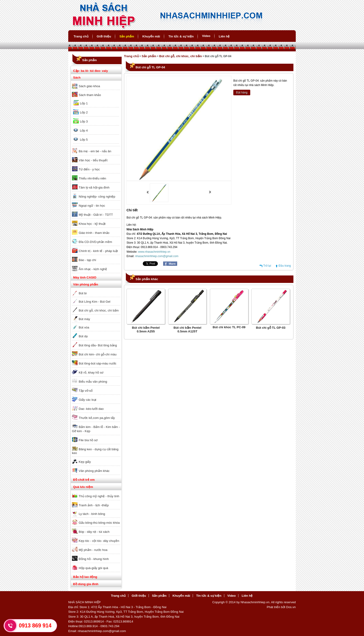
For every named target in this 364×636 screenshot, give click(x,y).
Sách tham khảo (90, 95)
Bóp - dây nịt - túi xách (94, 532)
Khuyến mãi (151, 36)
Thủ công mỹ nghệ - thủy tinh (99, 496)
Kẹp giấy (85, 462)
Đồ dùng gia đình (86, 584)
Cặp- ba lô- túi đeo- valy (91, 71)
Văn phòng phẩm (86, 284)
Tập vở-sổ (86, 391)
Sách (77, 78)
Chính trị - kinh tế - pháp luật (98, 251)
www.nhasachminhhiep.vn (154, 252)
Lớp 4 (84, 131)
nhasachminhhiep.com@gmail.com (157, 256)
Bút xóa (84, 327)
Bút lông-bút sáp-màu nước (97, 363)
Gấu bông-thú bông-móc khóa (99, 523)
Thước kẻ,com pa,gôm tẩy (97, 418)
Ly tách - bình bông (92, 514)
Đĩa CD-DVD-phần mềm (95, 242)
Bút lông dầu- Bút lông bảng (98, 345)
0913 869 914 (35, 626)
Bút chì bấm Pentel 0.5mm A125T (188, 330)
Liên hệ (224, 36)
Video (206, 36)
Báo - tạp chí (87, 260)
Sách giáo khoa (89, 86)
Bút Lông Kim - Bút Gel (94, 302)
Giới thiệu (104, 36)
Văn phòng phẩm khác (94, 471)
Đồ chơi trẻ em (84, 480)
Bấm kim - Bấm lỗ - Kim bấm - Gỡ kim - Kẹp (96, 429)
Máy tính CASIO (85, 277)
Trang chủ (81, 36)
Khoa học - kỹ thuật (92, 224)
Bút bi (83, 293)
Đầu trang (285, 266)
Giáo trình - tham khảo (94, 233)
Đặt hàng (242, 93)
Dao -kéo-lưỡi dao (91, 409)
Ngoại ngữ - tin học (92, 206)
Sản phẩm (127, 36)
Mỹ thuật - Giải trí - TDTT (96, 215)
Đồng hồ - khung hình (94, 559)
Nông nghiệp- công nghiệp (97, 197)
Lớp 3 (84, 121)
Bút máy (84, 319)
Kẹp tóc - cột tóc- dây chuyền (99, 541)
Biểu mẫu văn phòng (93, 382)
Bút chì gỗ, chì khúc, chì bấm (99, 310)
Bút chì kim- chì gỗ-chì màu (98, 354)
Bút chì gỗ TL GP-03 (271, 328)
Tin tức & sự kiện (181, 36)
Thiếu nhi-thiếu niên (92, 178)
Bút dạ (83, 336)
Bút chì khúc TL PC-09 (229, 327)
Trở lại (267, 266)
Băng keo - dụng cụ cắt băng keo (95, 451)
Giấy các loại (87, 400)
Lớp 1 (84, 103)
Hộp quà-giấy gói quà (93, 568)
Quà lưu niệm (83, 487)
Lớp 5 (84, 140)
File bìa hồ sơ (88, 440)
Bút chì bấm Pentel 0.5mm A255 (146, 330)
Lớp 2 (84, 112)
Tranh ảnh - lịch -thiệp (94, 505)
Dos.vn (291, 607)
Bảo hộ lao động (85, 577)
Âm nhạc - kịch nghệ (93, 269)
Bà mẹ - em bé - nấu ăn (95, 151)
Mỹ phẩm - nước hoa (93, 550)
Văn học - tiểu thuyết (93, 160)
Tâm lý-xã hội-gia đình (94, 187)
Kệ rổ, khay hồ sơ (91, 373)
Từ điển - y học (89, 169)
